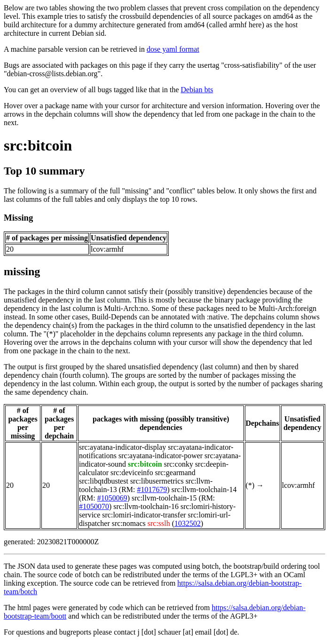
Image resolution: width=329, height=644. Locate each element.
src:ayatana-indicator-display (122, 447)
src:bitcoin (38, 145)
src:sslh (159, 523)
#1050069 (112, 498)
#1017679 (152, 489)
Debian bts (197, 90)
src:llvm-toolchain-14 (204, 489)
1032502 (188, 523)
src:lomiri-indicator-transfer (144, 515)
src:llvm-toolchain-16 (146, 506)
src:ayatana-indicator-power (161, 456)
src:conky (179, 464)
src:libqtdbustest (104, 481)
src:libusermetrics (157, 481)
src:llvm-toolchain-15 (164, 498)
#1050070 (94, 506)
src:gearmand (175, 473)
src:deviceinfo (132, 473)
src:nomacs (129, 523)
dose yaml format (173, 49)
